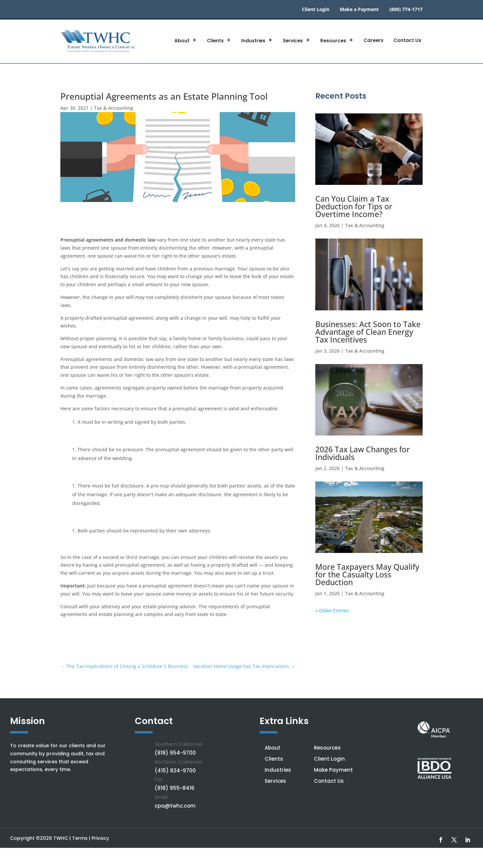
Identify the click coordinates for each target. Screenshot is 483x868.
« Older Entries (332, 610)
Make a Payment (359, 10)
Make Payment (333, 770)
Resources (333, 41)
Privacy (100, 838)
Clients (215, 41)
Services (293, 41)
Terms (80, 838)
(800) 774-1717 (406, 10)
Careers (373, 40)
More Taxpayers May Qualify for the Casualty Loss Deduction (367, 574)
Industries (253, 41)
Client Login (316, 10)
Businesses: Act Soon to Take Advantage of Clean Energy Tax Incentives (368, 332)
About (182, 41)
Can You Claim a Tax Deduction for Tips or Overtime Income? (354, 207)
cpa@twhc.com (175, 806)
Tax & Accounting (114, 108)
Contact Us (407, 40)
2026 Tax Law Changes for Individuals (363, 453)
